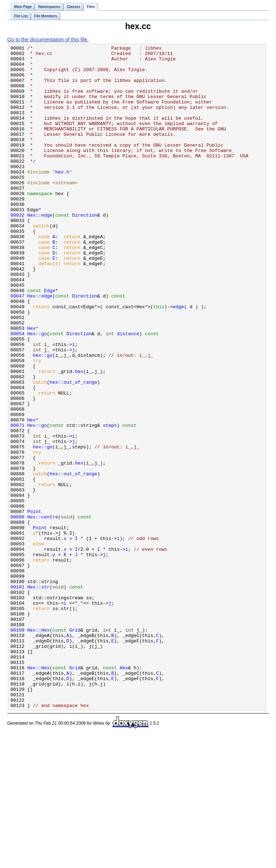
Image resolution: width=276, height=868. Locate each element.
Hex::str (38, 696)
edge (178, 359)
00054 (17, 392)
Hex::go (37, 392)
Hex (31, 385)
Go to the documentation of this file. (48, 40)
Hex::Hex (38, 747)
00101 (17, 696)
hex (79, 437)
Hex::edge (40, 249)
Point (34, 605)
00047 (17, 346)
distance (128, 392)
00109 (17, 747)
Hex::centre (43, 611)
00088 (17, 611)
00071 (17, 502)
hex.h (62, 198)
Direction (84, 249)
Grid (75, 747)
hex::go (43, 417)
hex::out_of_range (73, 450)
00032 (17, 249)
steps (110, 502)
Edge (50, 340)
